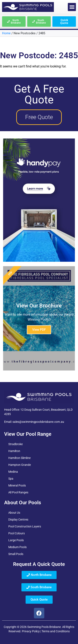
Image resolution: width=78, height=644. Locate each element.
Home (6, 33)
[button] (72, 7)
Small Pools (16, 554)
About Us (14, 513)
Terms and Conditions (56, 631)
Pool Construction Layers (25, 526)
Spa (11, 479)
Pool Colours (17, 533)
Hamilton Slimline (19, 458)
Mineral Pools (17, 485)
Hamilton (14, 451)
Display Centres (18, 520)
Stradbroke (15, 444)
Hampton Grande (20, 465)
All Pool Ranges (18, 492)
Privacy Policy (31, 631)
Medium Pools (17, 547)
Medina (13, 472)
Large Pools (16, 540)
